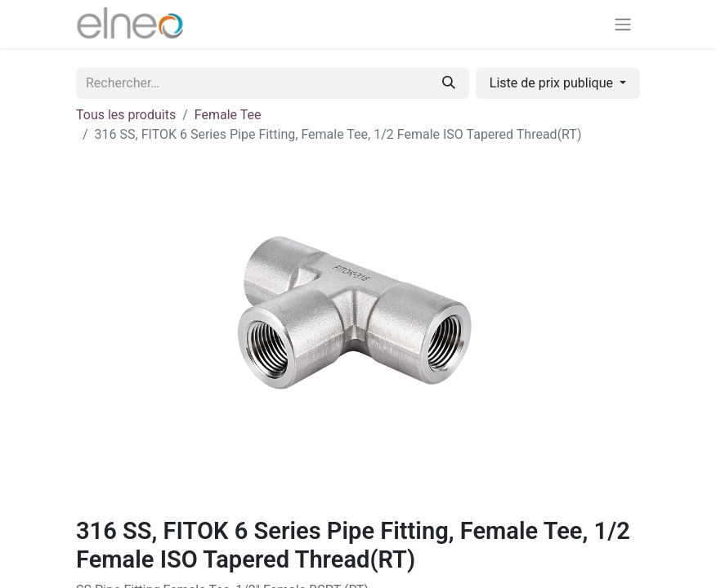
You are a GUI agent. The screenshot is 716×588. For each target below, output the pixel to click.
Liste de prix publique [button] (553, 83)
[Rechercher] (449, 83)
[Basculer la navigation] (623, 24)
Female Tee (228, 115)
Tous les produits (126, 115)
